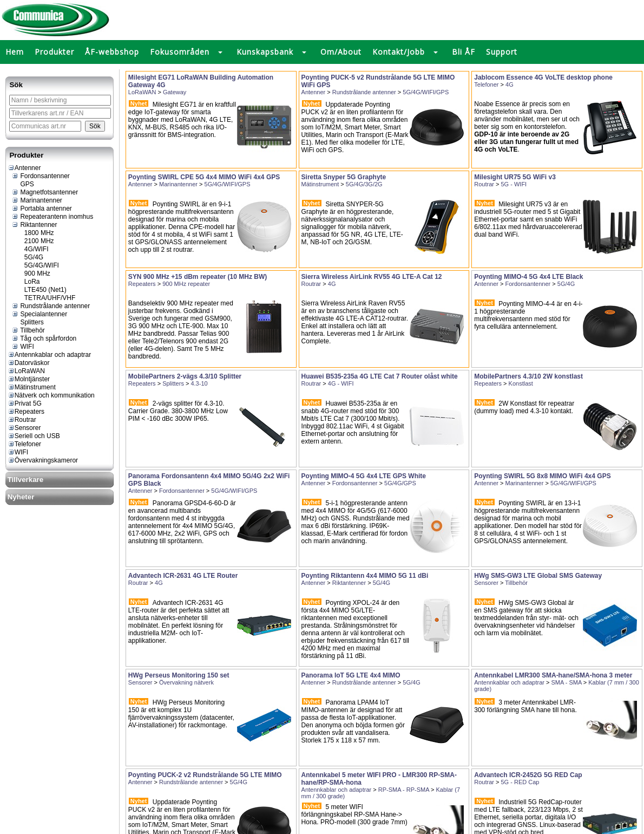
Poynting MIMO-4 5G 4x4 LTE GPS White (364, 476)
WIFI (23, 347)
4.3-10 (199, 383)
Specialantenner (39, 314)
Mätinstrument (32, 387)
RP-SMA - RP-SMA (404, 790)
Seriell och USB (34, 436)
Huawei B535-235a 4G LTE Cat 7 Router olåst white (380, 376)
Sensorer (24, 428)
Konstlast (521, 383)
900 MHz (33, 273)
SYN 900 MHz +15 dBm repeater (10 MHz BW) (198, 277)
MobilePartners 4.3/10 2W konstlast (528, 376)
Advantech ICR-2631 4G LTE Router (183, 576)
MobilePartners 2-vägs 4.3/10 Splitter (185, 376)
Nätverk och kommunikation (51, 395)
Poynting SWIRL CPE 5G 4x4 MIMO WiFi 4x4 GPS (204, 177)
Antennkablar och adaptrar (49, 355)
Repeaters (26, 412)
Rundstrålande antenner (51, 306)
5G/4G (30, 257)
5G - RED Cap (520, 782)
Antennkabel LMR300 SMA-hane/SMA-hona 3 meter (553, 675)
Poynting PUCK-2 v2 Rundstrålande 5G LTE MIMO (205, 775)
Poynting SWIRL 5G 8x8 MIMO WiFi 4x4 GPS (542, 476)
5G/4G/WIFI (37, 265)
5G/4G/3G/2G (364, 184)
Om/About (341, 52)
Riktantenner (34, 225)
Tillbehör (28, 330)
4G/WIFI (32, 249)
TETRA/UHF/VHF (46, 298)
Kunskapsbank (265, 52)
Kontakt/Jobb (399, 52)
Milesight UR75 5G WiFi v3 (515, 177)
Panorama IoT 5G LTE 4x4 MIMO (351, 675)
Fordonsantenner (41, 176)
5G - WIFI (514, 184)
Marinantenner (37, 200)
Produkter (54, 52)
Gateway (175, 92)
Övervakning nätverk (186, 682)
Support (502, 52)
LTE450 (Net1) (41, 290)
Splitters (28, 322)
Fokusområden (180, 52)
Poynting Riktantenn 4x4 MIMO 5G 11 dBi (365, 576)
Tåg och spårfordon (44, 338)
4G (510, 84)
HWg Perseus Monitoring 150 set (179, 675)
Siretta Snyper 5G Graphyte (344, 177)
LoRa (28, 282)
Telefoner (24, 444)
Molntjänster (29, 379)
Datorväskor (29, 363)
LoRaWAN (26, 371)
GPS (23, 184)
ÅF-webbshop (112, 52)
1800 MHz (35, 233)
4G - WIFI (341, 383)
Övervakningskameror (43, 460)
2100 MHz (35, 241)
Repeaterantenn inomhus (52, 217)
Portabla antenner (42, 208)
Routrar (22, 420)
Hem (15, 52)
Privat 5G (25, 403)
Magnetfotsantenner (45, 192)
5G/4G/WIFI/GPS (426, 92)
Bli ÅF (464, 52)
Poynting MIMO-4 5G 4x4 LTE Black (528, 277)
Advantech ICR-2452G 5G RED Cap (528, 775)
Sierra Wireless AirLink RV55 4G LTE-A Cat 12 (372, 277)
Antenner (24, 168)
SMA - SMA (566, 682)
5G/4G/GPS (400, 483)
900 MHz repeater (186, 284)
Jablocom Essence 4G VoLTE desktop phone (543, 77)
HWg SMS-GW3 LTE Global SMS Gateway (538, 576)
